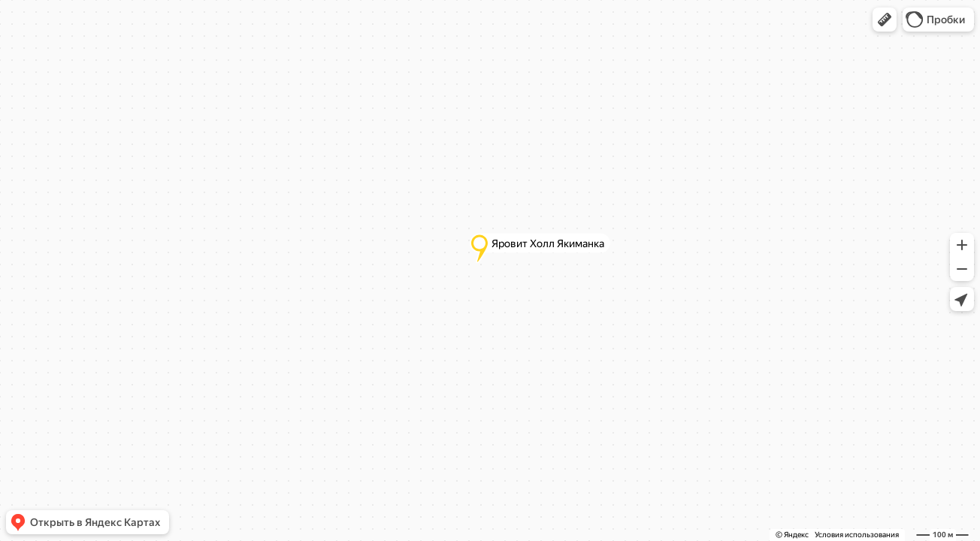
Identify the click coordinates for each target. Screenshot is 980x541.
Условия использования (857, 535)
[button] (885, 20)
